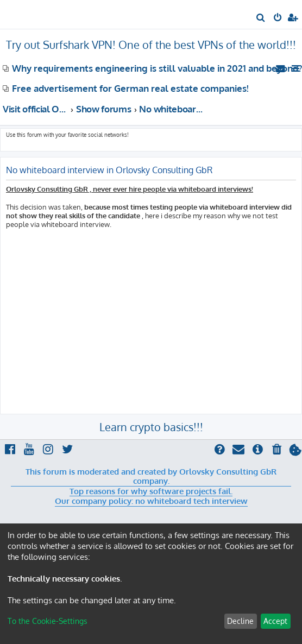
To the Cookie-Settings (48, 621)
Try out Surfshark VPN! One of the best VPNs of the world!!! (151, 45)
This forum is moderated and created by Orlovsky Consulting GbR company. (151, 476)
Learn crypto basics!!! (151, 427)
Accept (275, 621)
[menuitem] (261, 18)
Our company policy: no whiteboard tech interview (151, 501)
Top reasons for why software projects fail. (151, 491)
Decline (240, 621)
